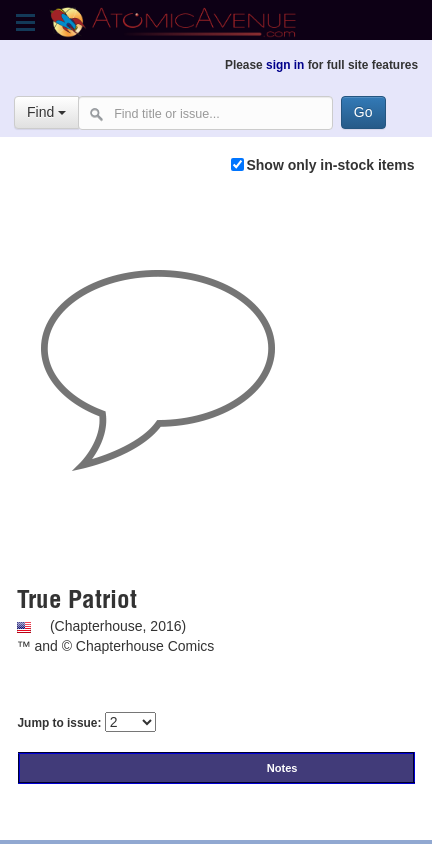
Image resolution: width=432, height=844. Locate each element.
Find (46, 112)
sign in (285, 65)
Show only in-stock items (330, 165)
